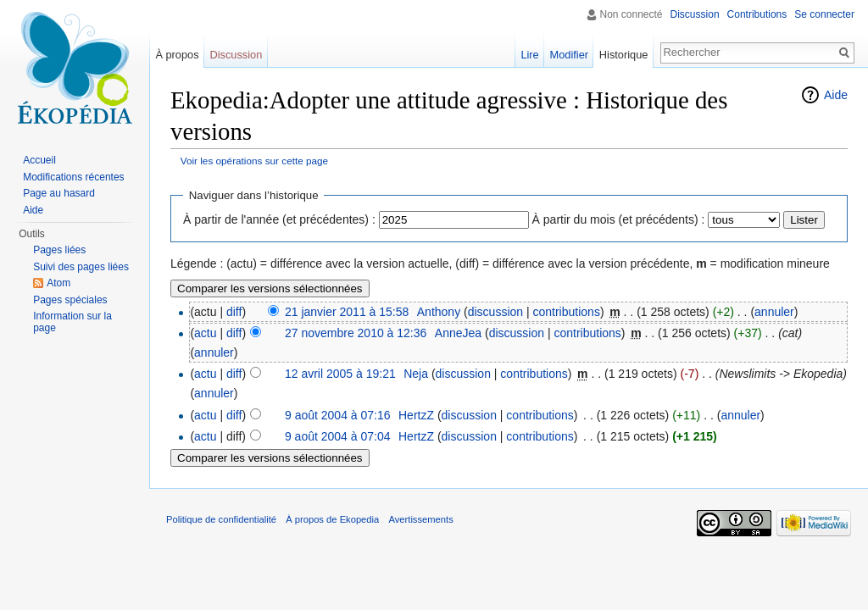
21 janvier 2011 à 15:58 (347, 312)
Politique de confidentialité (221, 519)
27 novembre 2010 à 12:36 (356, 333)
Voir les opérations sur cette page (254, 161)
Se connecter (824, 14)
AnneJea (458, 333)
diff (234, 312)
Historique (624, 55)
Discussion (695, 14)
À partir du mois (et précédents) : (619, 219)
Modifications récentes (73, 177)
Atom (58, 283)
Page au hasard (59, 193)
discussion (495, 312)
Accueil (39, 160)
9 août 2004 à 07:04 (338, 436)
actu (205, 333)
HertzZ (416, 415)
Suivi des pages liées (81, 267)
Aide (836, 95)
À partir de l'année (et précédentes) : (279, 219)
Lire (529, 55)
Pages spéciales (70, 300)
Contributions (757, 14)
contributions (567, 312)
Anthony (439, 312)
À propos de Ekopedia (332, 519)
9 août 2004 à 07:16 (338, 415)
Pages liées (59, 250)
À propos (177, 55)
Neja (416, 374)
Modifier (570, 55)
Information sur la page (72, 322)
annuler (774, 312)
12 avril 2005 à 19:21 (340, 374)
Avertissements (420, 519)
